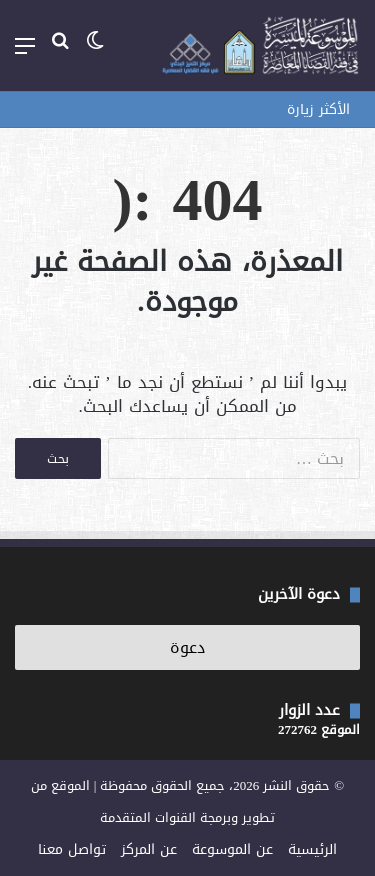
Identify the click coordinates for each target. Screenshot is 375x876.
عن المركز (149, 849)
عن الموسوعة (232, 849)
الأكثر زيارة (318, 109)
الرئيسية (312, 849)
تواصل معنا (72, 849)
